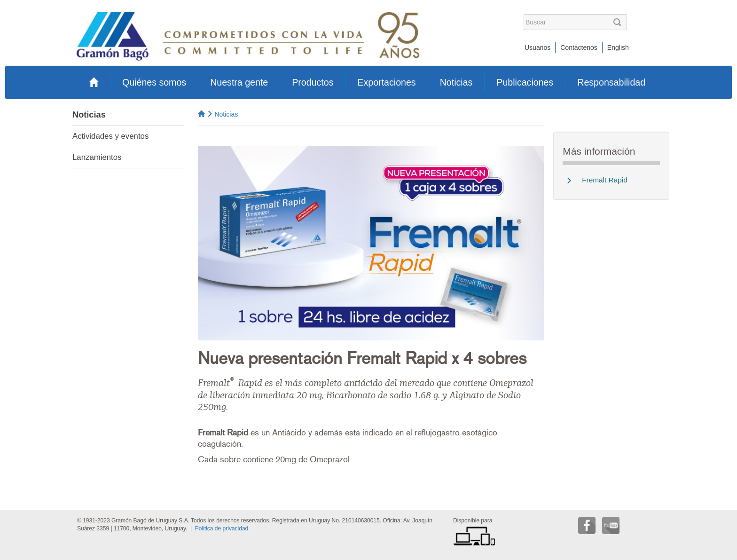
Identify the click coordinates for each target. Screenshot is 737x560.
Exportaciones (386, 82)
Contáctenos (579, 47)
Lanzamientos (97, 157)
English (618, 47)
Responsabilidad (611, 82)
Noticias (456, 82)
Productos (313, 82)
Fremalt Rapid (605, 180)
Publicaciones (525, 82)
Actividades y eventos (110, 136)
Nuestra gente (239, 82)
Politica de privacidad (222, 528)
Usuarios (537, 47)
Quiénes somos (154, 82)
